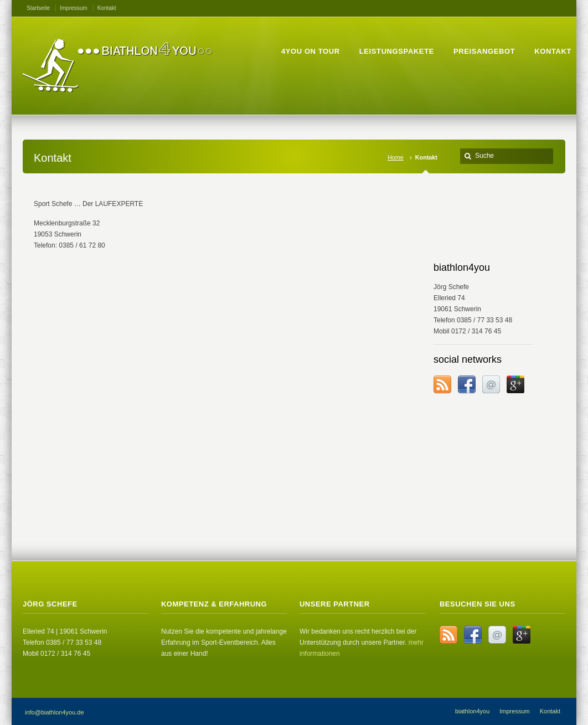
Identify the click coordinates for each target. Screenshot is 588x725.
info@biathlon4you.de (55, 712)
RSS (442, 384)
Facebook (467, 384)
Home (396, 157)
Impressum (73, 8)
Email (491, 384)
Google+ (515, 384)
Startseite (38, 8)
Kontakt (107, 8)
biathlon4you (472, 711)
